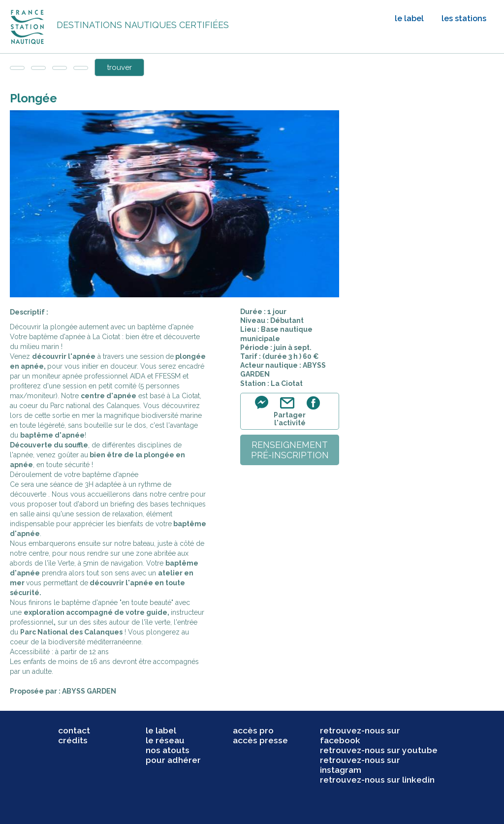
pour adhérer (173, 760)
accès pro (253, 730)
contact (74, 730)
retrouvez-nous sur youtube (379, 750)
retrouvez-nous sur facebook (360, 735)
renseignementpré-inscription (290, 450)
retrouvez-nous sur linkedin (377, 780)
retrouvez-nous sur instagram (360, 765)
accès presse (260, 740)
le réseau (165, 740)
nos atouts (168, 750)
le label (409, 18)
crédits (73, 740)
